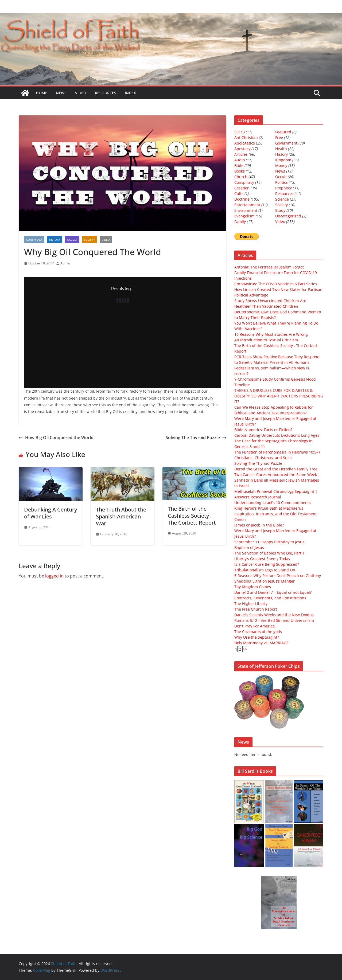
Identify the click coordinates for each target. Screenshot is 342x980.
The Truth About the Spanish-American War (121, 516)
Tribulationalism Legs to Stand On (265, 570)
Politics (281, 182)
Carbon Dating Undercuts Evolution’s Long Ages (277, 435)
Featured (283, 132)
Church (241, 177)
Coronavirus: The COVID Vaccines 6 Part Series (276, 284)
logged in (54, 576)
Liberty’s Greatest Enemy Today (262, 559)
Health (281, 149)
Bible (239, 165)
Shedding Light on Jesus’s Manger (265, 581)
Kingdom (283, 160)
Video (81, 93)
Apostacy (242, 149)
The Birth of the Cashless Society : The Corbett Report (192, 516)
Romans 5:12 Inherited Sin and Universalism (274, 620)
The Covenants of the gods (258, 632)
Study (280, 210)
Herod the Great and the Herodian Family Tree (276, 469)
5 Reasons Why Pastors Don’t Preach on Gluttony (278, 575)
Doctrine (242, 199)
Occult (72, 240)
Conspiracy (34, 240)
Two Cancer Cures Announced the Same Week (276, 475)
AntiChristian (246, 137)
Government (286, 143)
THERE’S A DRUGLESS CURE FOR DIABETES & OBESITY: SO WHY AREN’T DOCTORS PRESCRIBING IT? (279, 396)
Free (279, 137)
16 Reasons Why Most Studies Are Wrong (271, 334)
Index (130, 93)
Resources (106, 93)
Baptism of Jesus (249, 547)
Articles (241, 154)
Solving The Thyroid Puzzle (196, 438)
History (55, 240)
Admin (65, 263)
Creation (242, 188)
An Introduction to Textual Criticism (266, 340)
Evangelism (244, 216)
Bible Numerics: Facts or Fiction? (263, 430)
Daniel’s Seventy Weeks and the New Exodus (274, 615)
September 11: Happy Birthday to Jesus (269, 542)
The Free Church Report (256, 609)
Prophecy (283, 188)
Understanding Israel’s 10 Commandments (273, 503)
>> (245, 649)
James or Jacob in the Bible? (259, 525)
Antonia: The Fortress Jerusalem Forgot (269, 267)
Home (42, 93)
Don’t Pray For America (254, 626)
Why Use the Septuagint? (257, 637)
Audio (240, 160)
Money (281, 165)
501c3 (240, 132)
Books (240, 171)
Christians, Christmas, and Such (263, 458)
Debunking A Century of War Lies (50, 513)
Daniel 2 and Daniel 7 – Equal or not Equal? (273, 592)
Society (90, 240)
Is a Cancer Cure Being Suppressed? (267, 564)
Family (240, 222)
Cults (239, 194)
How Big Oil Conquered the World (56, 438)
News (61, 93)
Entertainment (247, 205)
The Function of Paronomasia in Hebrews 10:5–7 (277, 452)
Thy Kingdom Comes (253, 587)
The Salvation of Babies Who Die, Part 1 (269, 553)
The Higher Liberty (251, 604)
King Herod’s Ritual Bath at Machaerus (269, 508)
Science (282, 199)
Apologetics (245, 143)
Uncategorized (288, 216)
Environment (246, 210)
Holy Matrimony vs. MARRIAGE (261, 643)
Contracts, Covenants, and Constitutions (270, 598)
